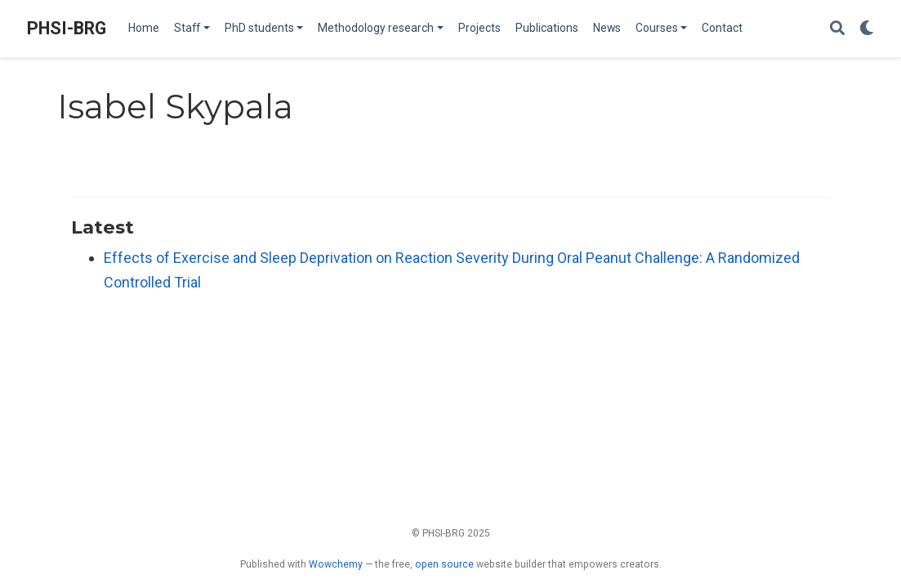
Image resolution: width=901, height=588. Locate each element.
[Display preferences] (867, 29)
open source (444, 564)
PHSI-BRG (67, 28)
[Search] (837, 29)
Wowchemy (336, 564)
